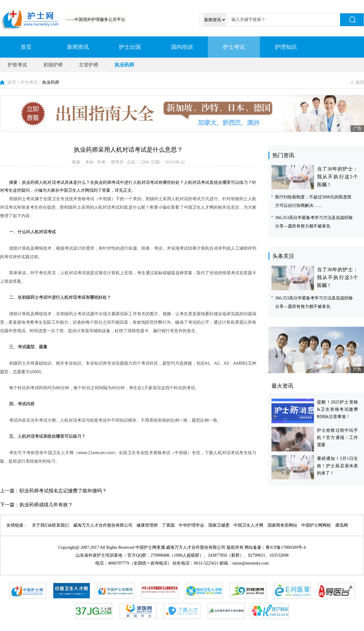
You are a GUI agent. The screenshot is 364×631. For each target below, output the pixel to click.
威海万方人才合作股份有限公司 (103, 525)
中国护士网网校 (316, 525)
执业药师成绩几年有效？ (46, 505)
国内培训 (182, 47)
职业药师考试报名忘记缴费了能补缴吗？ (63, 491)
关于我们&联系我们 (51, 525)
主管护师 (89, 65)
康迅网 (342, 525)
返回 (360, 82)
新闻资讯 (78, 47)
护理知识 (286, 47)
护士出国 (130, 47)
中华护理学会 (191, 525)
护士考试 (234, 47)
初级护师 (53, 65)
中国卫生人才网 (248, 525)
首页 (26, 47)
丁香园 (168, 525)
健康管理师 (147, 525)
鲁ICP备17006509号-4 (286, 547)
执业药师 (124, 65)
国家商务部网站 (282, 525)
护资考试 (17, 65)
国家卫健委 (219, 525)
